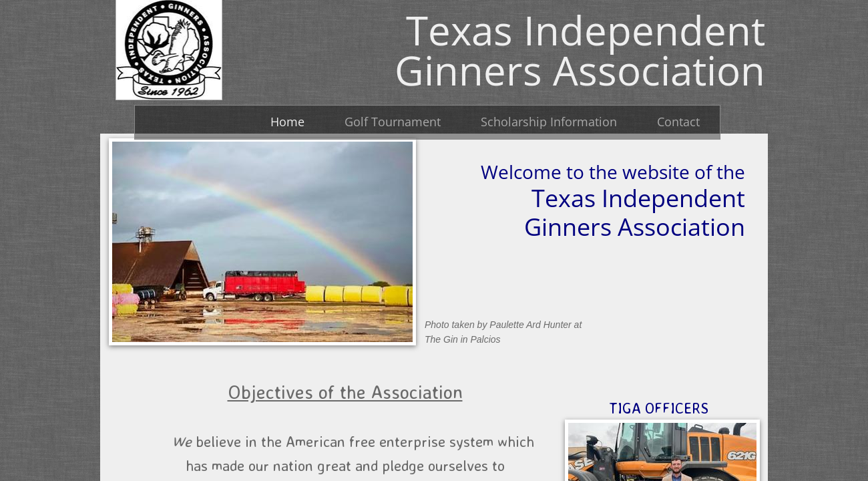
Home (287, 122)
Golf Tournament (393, 122)
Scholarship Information (549, 122)
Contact (678, 122)
